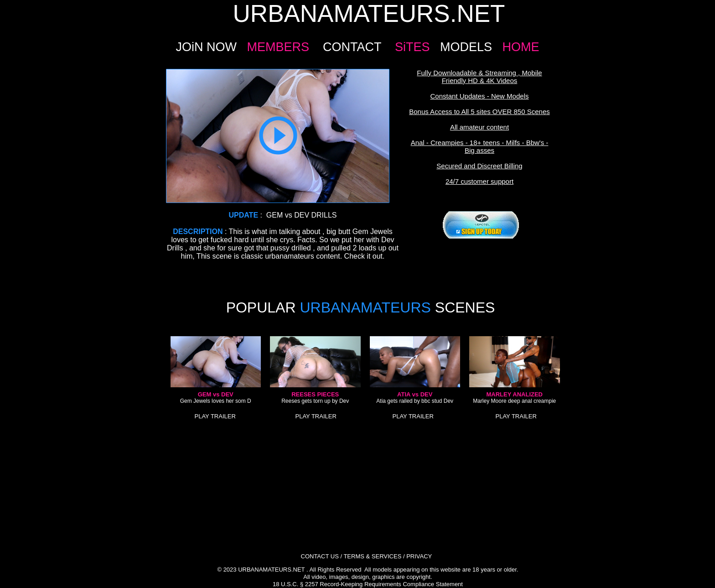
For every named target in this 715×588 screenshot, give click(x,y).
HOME (521, 47)
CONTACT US (320, 556)
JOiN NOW (206, 47)
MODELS (466, 47)
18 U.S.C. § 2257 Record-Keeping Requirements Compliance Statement (368, 584)
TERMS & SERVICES (372, 556)
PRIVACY (419, 556)
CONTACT (352, 47)
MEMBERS (278, 47)
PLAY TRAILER (215, 416)
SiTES (412, 47)
